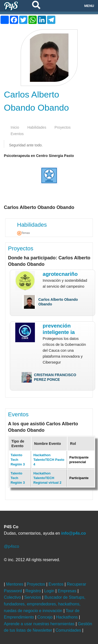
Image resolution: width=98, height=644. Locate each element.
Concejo (46, 617)
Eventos (18, 414)
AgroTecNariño (60, 274)
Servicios (33, 597)
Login (50, 591)
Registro (34, 591)
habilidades (37, 127)
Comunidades (69, 630)
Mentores (15, 584)
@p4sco (12, 546)
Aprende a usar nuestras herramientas (40, 624)
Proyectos (21, 248)
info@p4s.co (73, 533)
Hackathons (67, 617)
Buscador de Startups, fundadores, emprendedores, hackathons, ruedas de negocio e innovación (45, 604)
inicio (15, 127)
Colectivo (13, 597)
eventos (17, 134)
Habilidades (32, 225)
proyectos (63, 127)
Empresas (67, 591)
